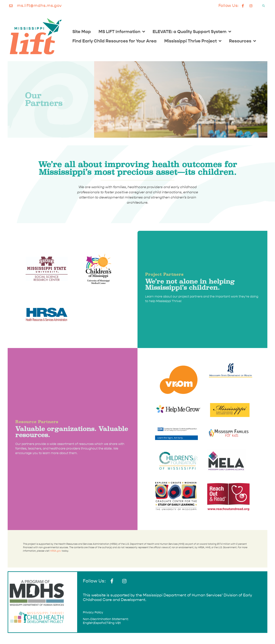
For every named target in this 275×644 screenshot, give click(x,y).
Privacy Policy (93, 612)
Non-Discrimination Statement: (106, 619)
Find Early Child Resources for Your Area (114, 41)
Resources (242, 41)
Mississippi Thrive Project (193, 41)
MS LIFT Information (122, 32)
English (88, 623)
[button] (264, 6)
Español (100, 623)
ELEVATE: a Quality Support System (192, 32)
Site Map (82, 32)
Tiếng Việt (114, 623)
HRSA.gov (56, 551)
